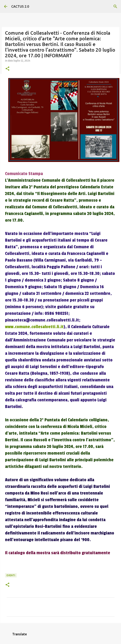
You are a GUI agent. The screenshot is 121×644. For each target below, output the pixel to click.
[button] (7, 69)
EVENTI (11, 575)
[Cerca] (115, 6)
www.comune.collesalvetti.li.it (34, 327)
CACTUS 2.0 (20, 6)
